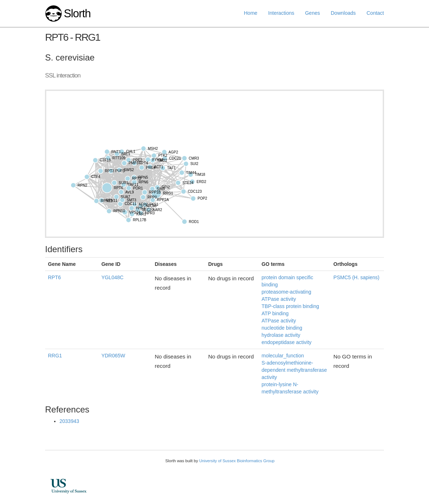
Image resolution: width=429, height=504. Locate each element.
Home (251, 13)
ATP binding (275, 313)
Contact (375, 13)
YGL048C (112, 277)
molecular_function (283, 356)
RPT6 (54, 277)
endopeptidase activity (287, 342)
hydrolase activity (281, 335)
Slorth (77, 14)
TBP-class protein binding (291, 306)
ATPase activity (279, 321)
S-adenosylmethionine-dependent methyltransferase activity (294, 370)
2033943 (69, 421)
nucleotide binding (282, 328)
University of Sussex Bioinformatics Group (237, 461)
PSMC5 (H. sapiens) (357, 277)
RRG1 (55, 356)
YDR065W (113, 356)
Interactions (281, 13)
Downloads (343, 13)
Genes (312, 13)
